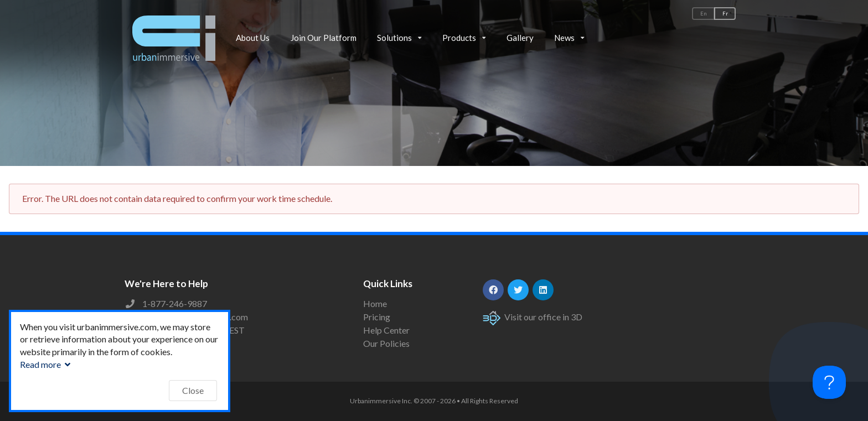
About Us (253, 38)
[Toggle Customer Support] (829, 382)
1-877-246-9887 (175, 303)
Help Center (386, 330)
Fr (725, 14)
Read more (46, 364)
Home (375, 304)
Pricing (377, 317)
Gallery (520, 38)
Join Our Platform (324, 38)
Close (193, 390)
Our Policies (386, 343)
